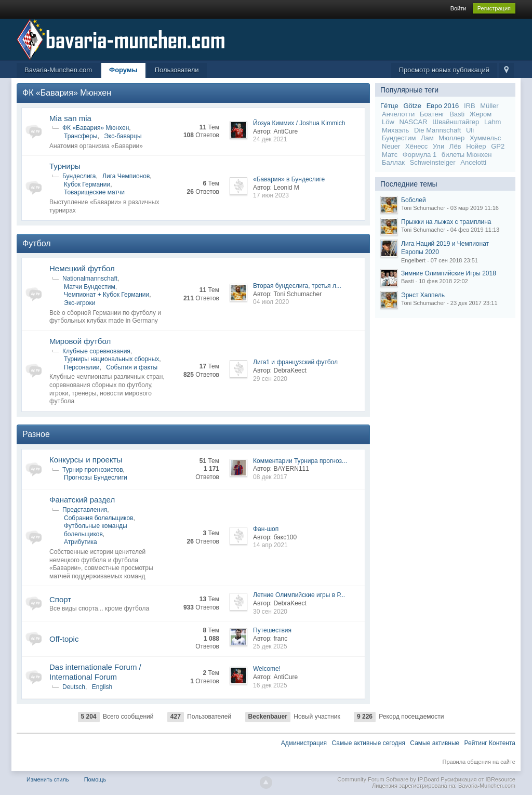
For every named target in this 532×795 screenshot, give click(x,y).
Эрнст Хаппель (423, 295)
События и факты (132, 367)
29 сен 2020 (270, 379)
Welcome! (267, 669)
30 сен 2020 (270, 612)
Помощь (95, 779)
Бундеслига (79, 176)
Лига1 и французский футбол (295, 362)
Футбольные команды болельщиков (96, 530)
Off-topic (64, 639)
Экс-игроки (79, 303)
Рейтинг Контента (490, 743)
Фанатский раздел (82, 500)
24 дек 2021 (270, 139)
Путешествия (272, 630)
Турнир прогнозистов (93, 470)
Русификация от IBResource (477, 779)
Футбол (37, 243)
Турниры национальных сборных (111, 359)
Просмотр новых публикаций (444, 70)
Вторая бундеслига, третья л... (297, 286)
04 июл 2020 (271, 302)
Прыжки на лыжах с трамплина (446, 222)
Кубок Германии (87, 184)
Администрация (304, 743)
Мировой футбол (80, 341)
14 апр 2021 (270, 545)
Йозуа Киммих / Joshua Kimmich (299, 123)
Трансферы (81, 136)
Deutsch (74, 687)
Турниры (65, 166)
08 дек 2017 (270, 477)
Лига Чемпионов (126, 176)
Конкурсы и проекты (86, 460)
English (102, 687)
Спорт (60, 599)
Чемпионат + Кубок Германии (107, 295)
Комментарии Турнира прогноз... (300, 461)
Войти (458, 8)
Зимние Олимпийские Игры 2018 (449, 273)
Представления (85, 510)
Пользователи (177, 70)
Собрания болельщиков (99, 518)
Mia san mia (70, 118)
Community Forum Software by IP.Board (388, 779)
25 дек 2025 (270, 646)
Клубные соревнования (96, 351)
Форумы (123, 70)
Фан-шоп (266, 529)
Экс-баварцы (123, 136)
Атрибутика (81, 542)
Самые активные (435, 743)
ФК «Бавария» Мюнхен (67, 93)
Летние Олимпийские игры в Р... (299, 595)
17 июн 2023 (271, 195)
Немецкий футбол (82, 268)
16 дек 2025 (270, 685)
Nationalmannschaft (90, 279)
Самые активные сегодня (368, 743)
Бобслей (414, 200)
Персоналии (82, 367)
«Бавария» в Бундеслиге (289, 179)
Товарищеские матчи (94, 192)
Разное (36, 434)
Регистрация (494, 8)
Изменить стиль (48, 779)
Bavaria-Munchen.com (58, 70)
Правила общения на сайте (479, 762)
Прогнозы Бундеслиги (96, 478)
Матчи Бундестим (90, 287)
